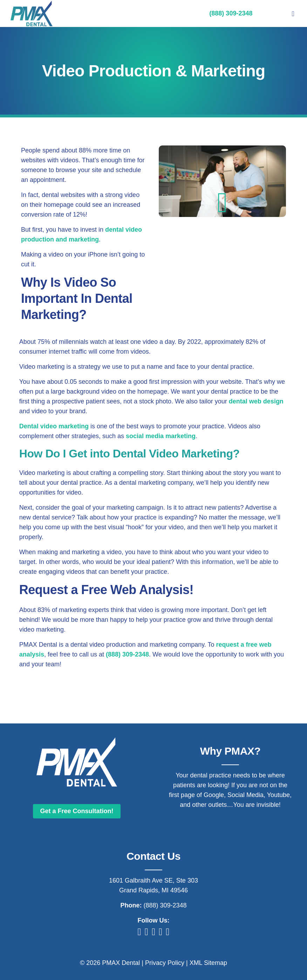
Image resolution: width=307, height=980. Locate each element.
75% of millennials (63, 342)
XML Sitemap (208, 963)
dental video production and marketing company (137, 645)
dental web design (256, 401)
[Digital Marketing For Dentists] (32, 4)
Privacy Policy (165, 963)
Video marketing (42, 367)
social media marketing (161, 436)
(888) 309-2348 (127, 654)
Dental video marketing (54, 426)
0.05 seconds (83, 382)
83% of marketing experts (73, 610)
